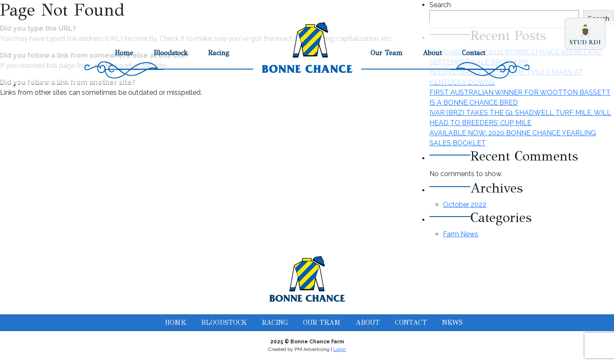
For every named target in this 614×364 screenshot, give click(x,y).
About (432, 53)
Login (340, 349)
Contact (473, 53)
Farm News (461, 234)
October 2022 (465, 205)
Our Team (386, 53)
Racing (219, 53)
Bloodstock (171, 53)
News (452, 323)
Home (124, 53)
